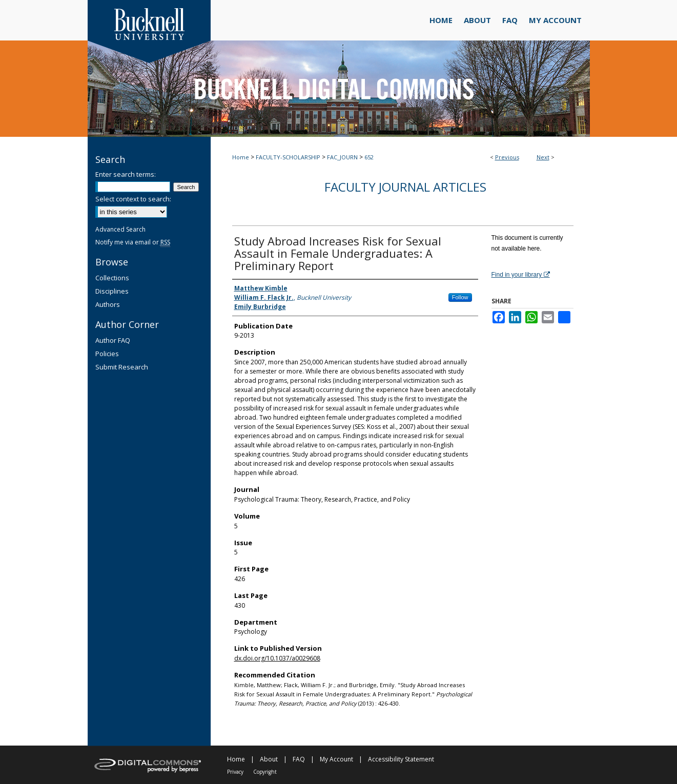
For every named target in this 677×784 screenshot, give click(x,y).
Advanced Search (120, 229)
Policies (107, 354)
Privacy (235, 772)
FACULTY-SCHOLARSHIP (288, 157)
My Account (336, 759)
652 (369, 157)
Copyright (265, 772)
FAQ (299, 759)
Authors (108, 304)
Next (543, 157)
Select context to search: (133, 199)
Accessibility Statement (401, 759)
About (269, 759)
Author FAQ (113, 340)
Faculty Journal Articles (405, 187)
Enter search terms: (126, 174)
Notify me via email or (133, 242)
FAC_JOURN (342, 157)
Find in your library (521, 275)
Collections (112, 278)
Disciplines (112, 291)
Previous (507, 157)
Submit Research (122, 367)
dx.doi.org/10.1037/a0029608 (277, 658)
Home (241, 157)
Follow (460, 297)
